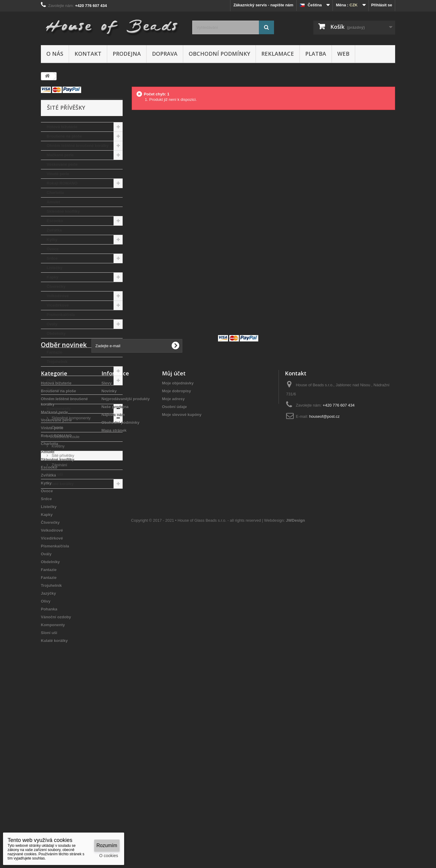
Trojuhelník (57, 362)
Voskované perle (62, 164)
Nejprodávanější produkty (126, 577)
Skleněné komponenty (71, 418)
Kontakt (88, 54)
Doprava (165, 54)
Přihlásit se (382, 5)
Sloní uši (55, 474)
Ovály (52, 324)
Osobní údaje (174, 585)
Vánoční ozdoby (62, 399)
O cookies (109, 856)
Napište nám (113, 592)
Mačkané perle (60, 155)
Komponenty (59, 409)
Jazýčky (54, 371)
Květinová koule (65, 437)
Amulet (53, 202)
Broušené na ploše (64, 136)
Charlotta (55, 193)
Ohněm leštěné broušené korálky (78, 146)
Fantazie (54, 343)
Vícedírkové (58, 305)
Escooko (55, 221)
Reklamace (278, 54)
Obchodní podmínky (219, 54)
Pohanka (55, 390)
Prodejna (127, 54)
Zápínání (59, 465)
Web (343, 54)
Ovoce (53, 249)
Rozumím (107, 845)
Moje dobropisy (177, 569)
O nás (55, 54)
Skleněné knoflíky (63, 211)
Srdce (52, 258)
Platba (316, 54)
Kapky (53, 277)
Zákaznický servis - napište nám (263, 5)
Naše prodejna (115, 585)
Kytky (52, 239)
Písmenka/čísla (61, 315)
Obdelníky (56, 333)
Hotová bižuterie (62, 127)
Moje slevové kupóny (182, 592)
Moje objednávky (178, 561)
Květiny (58, 446)
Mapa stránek (114, 608)
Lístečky (54, 268)
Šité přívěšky (62, 456)
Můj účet (174, 551)
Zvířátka (54, 230)
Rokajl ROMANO (62, 183)
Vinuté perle (58, 174)
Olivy (51, 380)
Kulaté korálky (60, 484)
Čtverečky (56, 286)
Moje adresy (173, 577)
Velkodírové (58, 296)
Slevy (107, 561)
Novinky (109, 569)
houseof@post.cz (324, 594)
